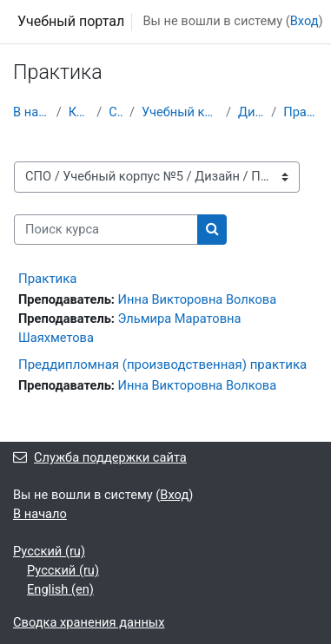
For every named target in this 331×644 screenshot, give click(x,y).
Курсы (79, 112)
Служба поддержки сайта (100, 457)
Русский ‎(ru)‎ (49, 551)
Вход (305, 21)
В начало (31, 112)
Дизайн (251, 112)
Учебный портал (71, 21)
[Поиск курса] (106, 230)
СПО (116, 112)
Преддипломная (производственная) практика (162, 365)
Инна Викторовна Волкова (198, 299)
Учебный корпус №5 (180, 112)
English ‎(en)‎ (60, 589)
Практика (301, 112)
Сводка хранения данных (89, 622)
